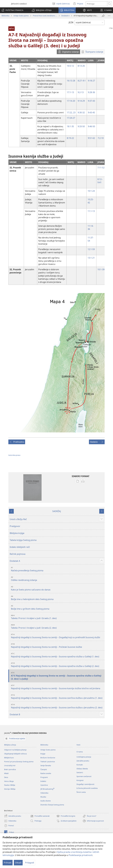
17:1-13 (70, 92)
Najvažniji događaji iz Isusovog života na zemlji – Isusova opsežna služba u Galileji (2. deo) (57, 665)
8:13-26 (81, 66)
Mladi (6, 773)
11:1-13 (91, 211)
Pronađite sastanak (40, 816)
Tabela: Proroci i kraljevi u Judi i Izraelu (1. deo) (57, 617)
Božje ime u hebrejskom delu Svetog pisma (57, 598)
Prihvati (8, 863)
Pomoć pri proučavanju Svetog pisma (19, 762)
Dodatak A (65, 16)
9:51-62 (91, 138)
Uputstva (44, 785)
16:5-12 (70, 66)
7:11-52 (101, 168)
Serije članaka (46, 765)
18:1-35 (70, 126)
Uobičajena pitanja (84, 757)
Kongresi (80, 780)
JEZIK (71, 22)
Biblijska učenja (10, 745)
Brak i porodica (10, 769)
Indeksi (43, 781)
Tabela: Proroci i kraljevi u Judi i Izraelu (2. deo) (57, 626)
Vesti (78, 745)
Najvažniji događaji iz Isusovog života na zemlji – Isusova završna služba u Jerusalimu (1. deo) (57, 697)
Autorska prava (14, 455)
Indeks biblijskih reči (20, 547)
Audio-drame (46, 801)
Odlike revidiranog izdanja (57, 579)
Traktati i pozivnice (48, 762)
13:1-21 (91, 258)
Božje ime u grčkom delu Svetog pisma (57, 607)
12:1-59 (91, 249)
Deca (6, 777)
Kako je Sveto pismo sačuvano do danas (57, 588)
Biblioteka (5, 16)
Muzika (43, 797)
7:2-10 (101, 138)
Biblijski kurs (9, 758)
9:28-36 (91, 92)
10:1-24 (91, 191)
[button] (42, 10)
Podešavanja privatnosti (81, 855)
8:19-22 (70, 138)
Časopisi (44, 769)
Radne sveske (46, 773)
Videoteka (44, 793)
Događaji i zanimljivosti (85, 784)
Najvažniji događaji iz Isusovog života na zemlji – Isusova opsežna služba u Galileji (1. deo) (57, 655)
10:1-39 (101, 269)
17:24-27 (71, 118)
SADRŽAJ (57, 511)
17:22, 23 (71, 112)
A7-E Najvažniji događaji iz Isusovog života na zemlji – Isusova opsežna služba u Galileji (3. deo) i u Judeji (57, 676)
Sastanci (80, 772)
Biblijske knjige (17, 533)
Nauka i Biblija (10, 785)
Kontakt (80, 765)
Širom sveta (81, 792)
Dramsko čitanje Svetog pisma (52, 805)
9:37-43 (91, 101)
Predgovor (15, 526)
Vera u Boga (9, 781)
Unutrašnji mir (10, 765)
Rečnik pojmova (18, 554)
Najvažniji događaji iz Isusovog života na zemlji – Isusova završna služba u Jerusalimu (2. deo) (57, 706)
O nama (80, 752)
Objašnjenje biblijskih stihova (15, 754)
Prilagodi (30, 863)
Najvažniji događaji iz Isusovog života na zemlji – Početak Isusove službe (57, 646)
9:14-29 (81, 101)
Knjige (43, 754)
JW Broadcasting (47, 789)
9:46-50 (91, 126)
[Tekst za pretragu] (96, 4)
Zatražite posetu (83, 761)
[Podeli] (103, 16)
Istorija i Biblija (10, 789)
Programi (44, 777)
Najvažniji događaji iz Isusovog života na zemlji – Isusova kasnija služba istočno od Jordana (57, 687)
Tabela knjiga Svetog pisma (23, 540)
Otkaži (18, 863)
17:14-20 (71, 101)
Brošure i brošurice (48, 758)
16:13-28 (71, 81)
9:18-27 (91, 81)
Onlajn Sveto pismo (21, 16)
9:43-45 (91, 112)
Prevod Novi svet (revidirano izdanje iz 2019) (45, 16)
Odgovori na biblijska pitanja (15, 750)
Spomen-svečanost (84, 776)
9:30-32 (81, 112)
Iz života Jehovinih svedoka (87, 788)
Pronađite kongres (66, 816)
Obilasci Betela (82, 769)
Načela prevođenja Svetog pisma (57, 569)
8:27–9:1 (82, 81)
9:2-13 (81, 92)
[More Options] (109, 16)
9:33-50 (81, 126)
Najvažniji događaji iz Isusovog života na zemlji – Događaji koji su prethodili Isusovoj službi (57, 636)
